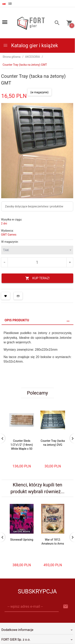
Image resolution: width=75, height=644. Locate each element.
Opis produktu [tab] (17, 320)
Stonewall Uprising (22, 540)
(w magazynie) (39, 92)
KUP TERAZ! (37, 278)
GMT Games (9, 235)
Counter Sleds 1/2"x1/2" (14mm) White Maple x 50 (22, 445)
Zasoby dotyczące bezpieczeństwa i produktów (34, 206)
